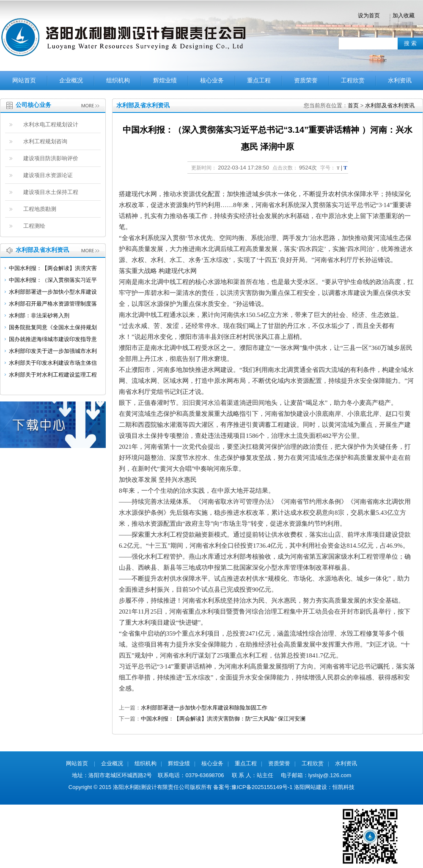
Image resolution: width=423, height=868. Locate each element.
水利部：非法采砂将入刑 (39, 315)
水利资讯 (400, 81)
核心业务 (212, 81)
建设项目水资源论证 (48, 175)
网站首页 (24, 81)
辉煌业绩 (165, 81)
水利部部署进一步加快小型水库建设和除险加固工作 (204, 708)
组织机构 (118, 81)
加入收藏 (404, 15)
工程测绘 (34, 226)
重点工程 (259, 81)
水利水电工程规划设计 (51, 124)
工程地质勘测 (40, 209)
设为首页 (369, 15)
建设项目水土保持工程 (51, 192)
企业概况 (71, 81)
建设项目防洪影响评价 (51, 158)
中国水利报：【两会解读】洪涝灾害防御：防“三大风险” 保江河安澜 (223, 719)
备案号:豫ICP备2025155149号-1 (253, 787)
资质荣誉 (306, 81)
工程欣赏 (353, 81)
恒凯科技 (343, 787)
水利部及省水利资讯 (390, 105)
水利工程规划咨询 (45, 141)
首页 (353, 105)
